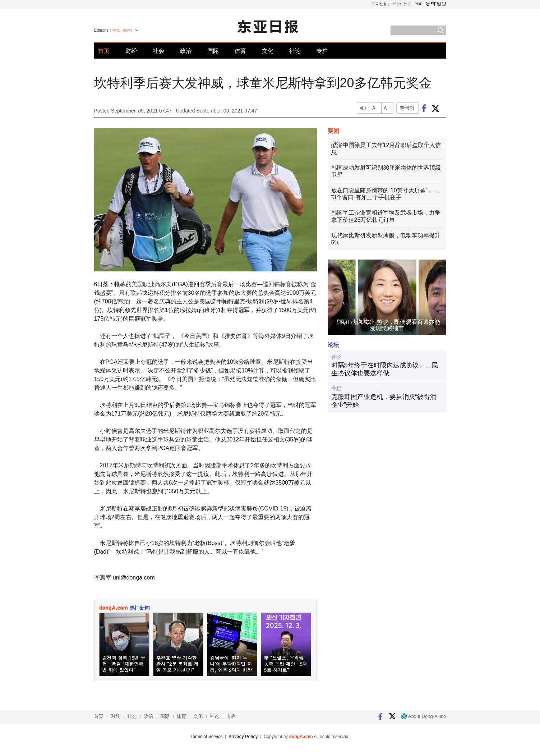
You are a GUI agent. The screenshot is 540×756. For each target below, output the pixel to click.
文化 (268, 51)
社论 (295, 51)
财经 (131, 51)
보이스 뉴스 (401, 4)
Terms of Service (206, 737)
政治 (186, 51)
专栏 (322, 51)
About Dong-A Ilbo (423, 716)
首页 (104, 51)
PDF (419, 4)
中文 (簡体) (122, 30)
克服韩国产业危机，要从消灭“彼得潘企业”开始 (384, 401)
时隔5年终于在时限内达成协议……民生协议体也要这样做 (385, 369)
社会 (158, 51)
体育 (240, 51)
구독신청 (379, 4)
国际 (213, 51)
